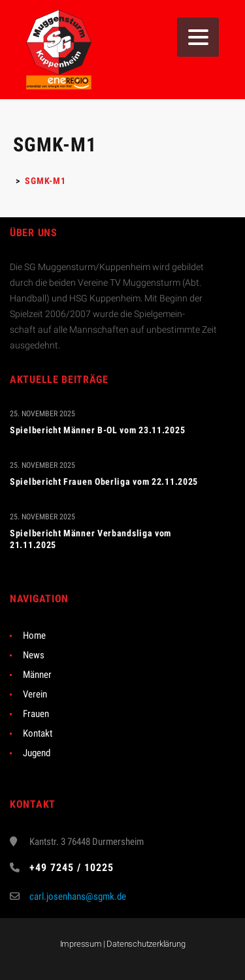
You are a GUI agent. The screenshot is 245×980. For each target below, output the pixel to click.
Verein (35, 694)
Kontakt (38, 733)
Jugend (37, 753)
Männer (37, 675)
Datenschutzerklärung (146, 944)
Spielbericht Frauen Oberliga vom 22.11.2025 (104, 482)
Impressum (81, 944)
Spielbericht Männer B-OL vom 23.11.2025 (97, 430)
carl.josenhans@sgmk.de (78, 896)
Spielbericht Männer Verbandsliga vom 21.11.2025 (90, 539)
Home (34, 635)
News (34, 655)
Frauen (36, 714)
